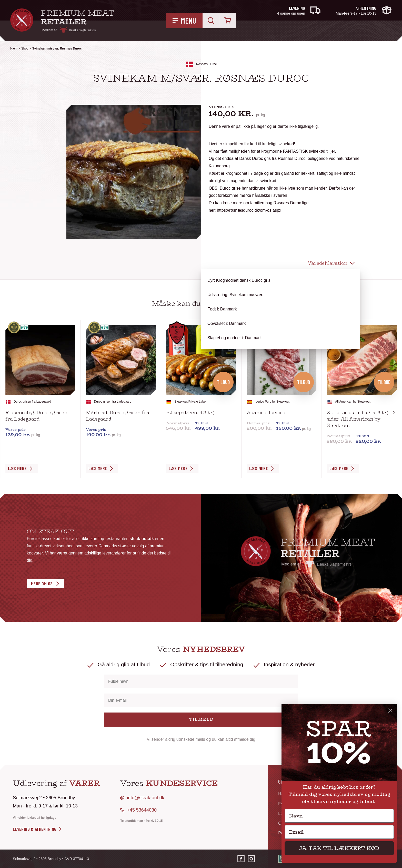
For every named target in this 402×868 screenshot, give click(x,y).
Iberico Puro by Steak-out (272, 402)
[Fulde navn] (201, 681)
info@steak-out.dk (145, 798)
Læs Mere (17, 468)
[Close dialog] (390, 711)
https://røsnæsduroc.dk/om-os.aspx (249, 210)
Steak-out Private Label (190, 402)
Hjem (14, 48)
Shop (25, 48)
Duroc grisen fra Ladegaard (32, 402)
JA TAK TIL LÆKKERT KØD (339, 848)
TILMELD (201, 719)
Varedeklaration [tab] (328, 263)
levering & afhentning (38, 829)
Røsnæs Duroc (207, 64)
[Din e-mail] (201, 700)
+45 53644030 (142, 810)
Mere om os (42, 583)
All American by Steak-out (353, 402)
